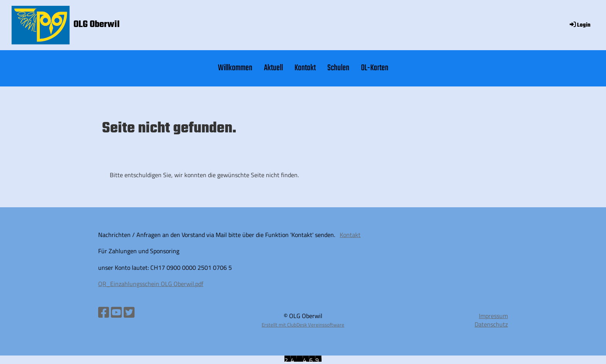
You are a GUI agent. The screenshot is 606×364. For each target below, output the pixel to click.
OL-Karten (375, 68)
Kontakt (305, 68)
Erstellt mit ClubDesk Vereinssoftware (303, 325)
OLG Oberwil (97, 25)
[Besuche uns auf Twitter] (129, 312)
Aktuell (273, 68)
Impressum (493, 316)
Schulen (338, 68)
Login (580, 25)
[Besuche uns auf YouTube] (116, 312)
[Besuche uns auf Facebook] (104, 312)
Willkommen (235, 68)
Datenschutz (491, 324)
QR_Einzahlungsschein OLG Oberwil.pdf (151, 284)
